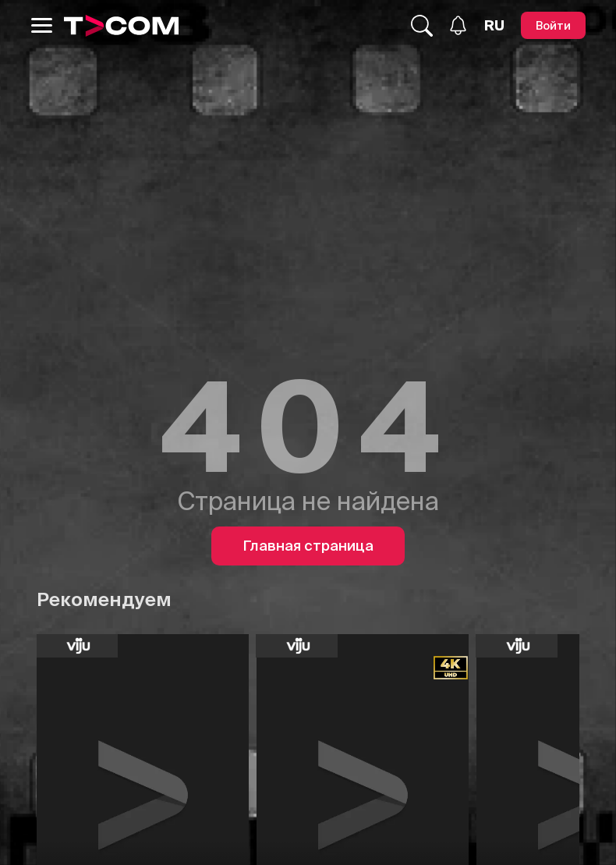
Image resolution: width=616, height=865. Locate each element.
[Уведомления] (458, 25)
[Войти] (553, 25)
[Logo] (122, 26)
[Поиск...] (422, 26)
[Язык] (494, 26)
